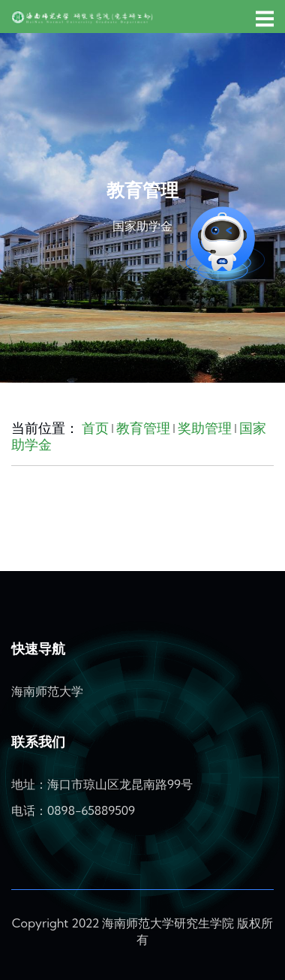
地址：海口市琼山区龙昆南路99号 (102, 784)
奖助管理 (205, 428)
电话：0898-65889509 (73, 810)
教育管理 (143, 428)
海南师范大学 (47, 691)
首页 (95, 428)
